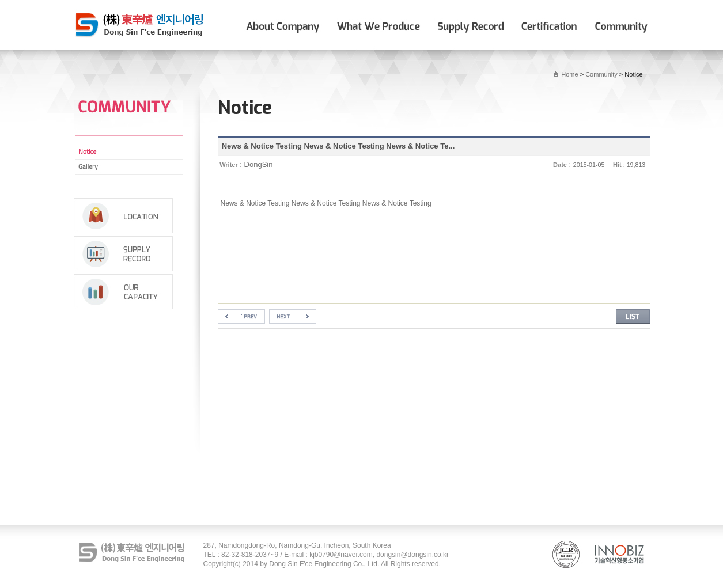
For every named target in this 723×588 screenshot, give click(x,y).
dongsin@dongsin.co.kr (412, 555)
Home (569, 74)
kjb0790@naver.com (341, 555)
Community (601, 74)
